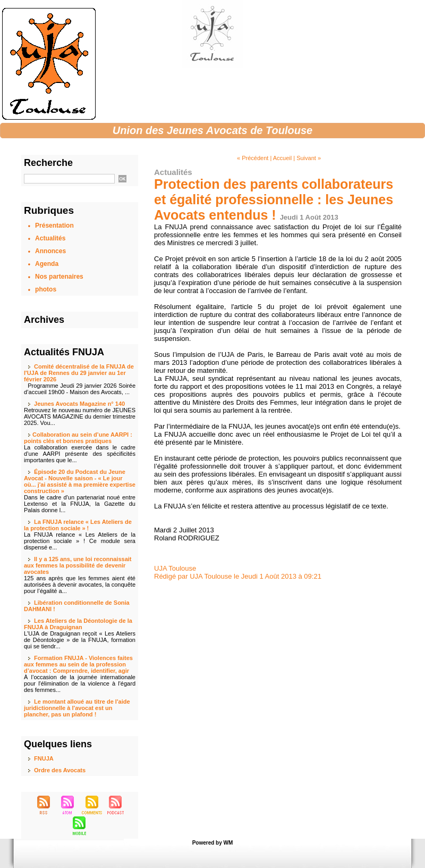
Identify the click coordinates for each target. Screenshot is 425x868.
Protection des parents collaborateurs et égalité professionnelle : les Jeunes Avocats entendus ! (274, 199)
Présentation (54, 226)
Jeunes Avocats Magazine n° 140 (79, 404)
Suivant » (309, 158)
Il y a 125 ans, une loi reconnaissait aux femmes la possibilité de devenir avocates (78, 565)
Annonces (50, 251)
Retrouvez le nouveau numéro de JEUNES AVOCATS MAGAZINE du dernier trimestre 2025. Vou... (80, 416)
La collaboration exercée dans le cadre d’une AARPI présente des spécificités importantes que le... (80, 454)
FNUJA (44, 758)
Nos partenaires (59, 277)
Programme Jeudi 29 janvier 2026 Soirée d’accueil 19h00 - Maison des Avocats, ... (80, 389)
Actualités (50, 238)
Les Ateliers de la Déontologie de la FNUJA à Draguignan (78, 624)
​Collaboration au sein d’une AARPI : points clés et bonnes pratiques (78, 438)
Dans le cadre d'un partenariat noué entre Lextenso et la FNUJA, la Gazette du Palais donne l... (80, 504)
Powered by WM (213, 843)
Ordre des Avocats (60, 770)
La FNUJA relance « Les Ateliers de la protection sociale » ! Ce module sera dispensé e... (80, 541)
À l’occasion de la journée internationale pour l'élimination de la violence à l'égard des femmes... (80, 683)
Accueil (282, 158)
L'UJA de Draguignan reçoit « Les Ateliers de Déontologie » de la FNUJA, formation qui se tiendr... (80, 640)
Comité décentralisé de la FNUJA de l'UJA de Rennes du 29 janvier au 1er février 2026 (79, 373)
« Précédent (253, 158)
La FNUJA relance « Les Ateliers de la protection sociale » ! (78, 525)
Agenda (47, 264)
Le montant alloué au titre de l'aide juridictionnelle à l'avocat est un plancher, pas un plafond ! (77, 708)
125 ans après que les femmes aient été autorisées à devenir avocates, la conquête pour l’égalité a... (80, 585)
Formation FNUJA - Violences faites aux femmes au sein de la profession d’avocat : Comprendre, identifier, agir (78, 664)
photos (46, 289)
